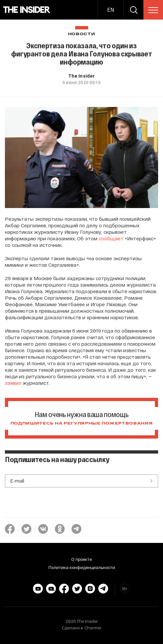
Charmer (93, 628)
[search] (134, 10)
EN (111, 10)
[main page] (27, 10)
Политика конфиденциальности (82, 567)
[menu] (153, 10)
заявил (13, 383)
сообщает (111, 238)
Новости (82, 34)
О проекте (81, 559)
